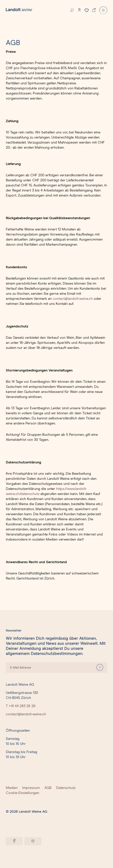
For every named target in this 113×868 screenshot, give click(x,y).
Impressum (31, 788)
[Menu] (103, 10)
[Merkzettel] (87, 10)
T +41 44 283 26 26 (21, 706)
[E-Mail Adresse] (49, 668)
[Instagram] (33, 841)
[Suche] (72, 10)
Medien (12, 788)
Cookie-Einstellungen (23, 793)
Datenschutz (66, 788)
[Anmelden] (100, 668)
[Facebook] (14, 841)
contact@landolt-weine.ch (73, 299)
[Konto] (79, 10)
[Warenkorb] (94, 10)
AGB (48, 788)
